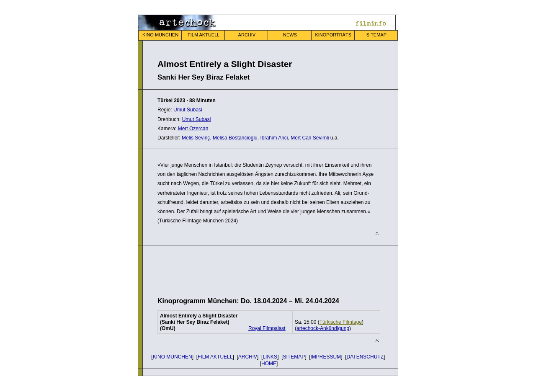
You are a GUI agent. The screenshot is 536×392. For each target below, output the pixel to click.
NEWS (290, 35)
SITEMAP (376, 35)
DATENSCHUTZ (365, 357)
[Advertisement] (255, 264)
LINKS (270, 357)
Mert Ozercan (193, 129)
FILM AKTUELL (204, 35)
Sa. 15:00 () (329, 322)
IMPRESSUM (326, 357)
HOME (269, 364)
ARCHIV (247, 35)
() (323, 328)
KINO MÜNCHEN (160, 35)
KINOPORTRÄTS (333, 35)
